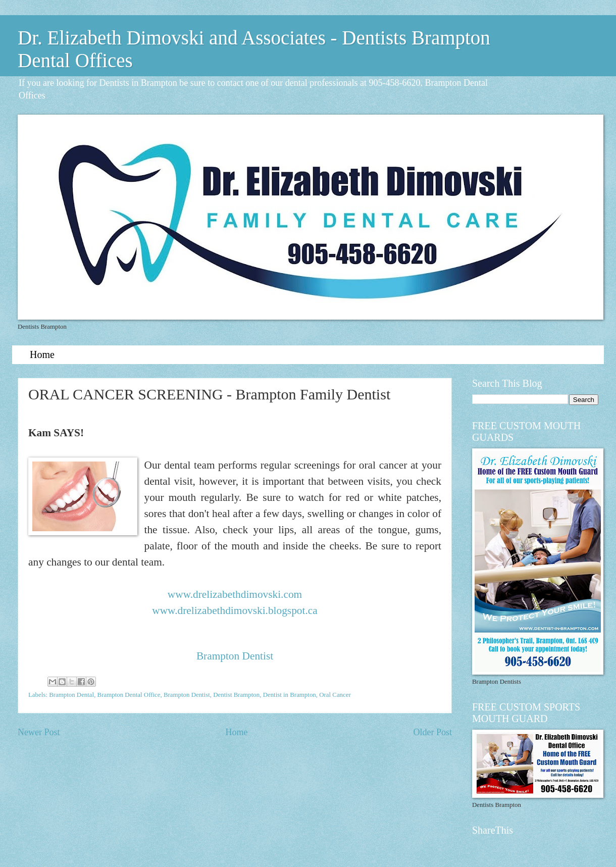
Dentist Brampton (236, 695)
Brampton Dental (71, 695)
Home (42, 354)
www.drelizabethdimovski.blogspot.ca (235, 610)
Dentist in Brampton (290, 695)
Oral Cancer (335, 695)
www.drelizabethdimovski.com (235, 594)
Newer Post (39, 732)
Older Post (432, 732)
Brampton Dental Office (129, 695)
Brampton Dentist (235, 656)
